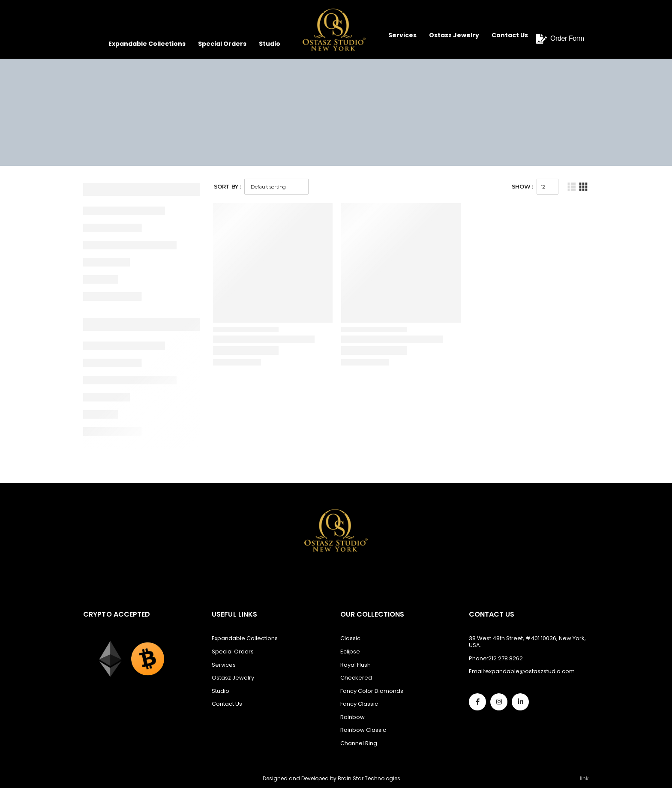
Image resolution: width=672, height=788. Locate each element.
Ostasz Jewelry (454, 35)
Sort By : (228, 186)
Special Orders (222, 44)
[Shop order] (276, 187)
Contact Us (510, 35)
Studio (270, 44)
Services (402, 35)
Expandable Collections (147, 44)
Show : (522, 186)
